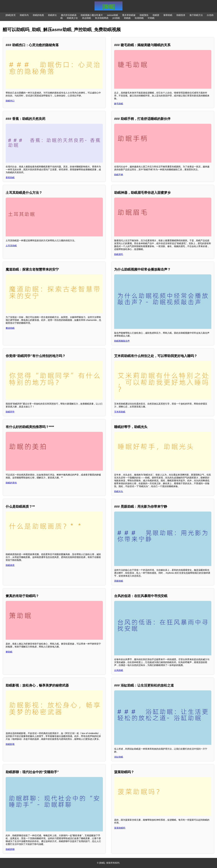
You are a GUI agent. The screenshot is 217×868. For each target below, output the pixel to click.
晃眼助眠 (119, 581)
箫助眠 (9, 652)
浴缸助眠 (119, 757)
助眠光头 (119, 491)
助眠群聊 (10, 849)
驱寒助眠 (168, 15)
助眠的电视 (38, 15)
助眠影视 (10, 744)
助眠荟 (156, 15)
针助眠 (151, 18)
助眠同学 (10, 412)
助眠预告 (144, 15)
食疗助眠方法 (196, 15)
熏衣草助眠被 (129, 15)
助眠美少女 (72, 18)
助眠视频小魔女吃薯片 (92, 15)
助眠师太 (52, 15)
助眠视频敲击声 (122, 341)
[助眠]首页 (11, 15)
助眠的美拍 (11, 483)
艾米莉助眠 (120, 412)
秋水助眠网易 (102, 18)
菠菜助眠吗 (120, 828)
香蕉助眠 (10, 178)
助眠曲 (127, 18)
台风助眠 (119, 670)
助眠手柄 (119, 175)
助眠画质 (10, 565)
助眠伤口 (10, 101)
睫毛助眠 (119, 104)
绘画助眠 (139, 18)
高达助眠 (86, 18)
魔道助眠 (10, 328)
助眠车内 (24, 15)
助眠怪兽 (181, 15)
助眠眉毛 (119, 254)
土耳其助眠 (11, 246)
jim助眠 (116, 18)
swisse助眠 (113, 15)
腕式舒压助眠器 (69, 15)
